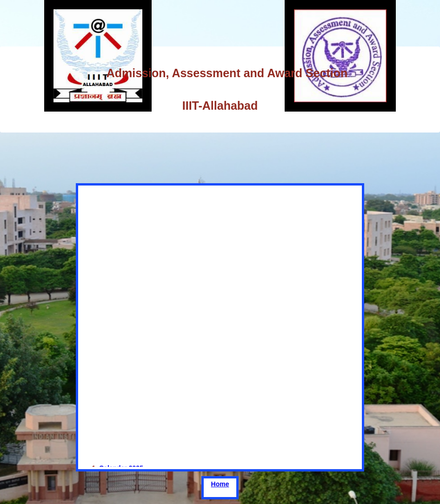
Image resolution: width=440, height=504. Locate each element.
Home (220, 484)
